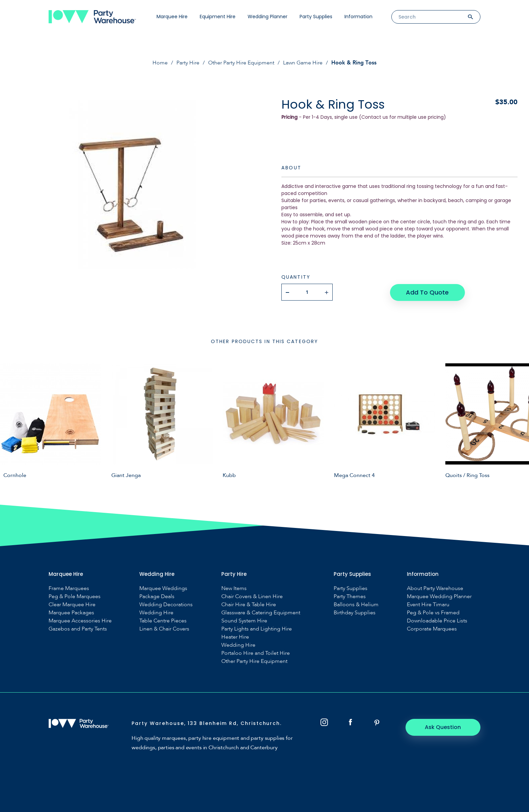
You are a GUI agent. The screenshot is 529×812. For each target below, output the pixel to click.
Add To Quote (427, 292)
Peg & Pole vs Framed (433, 612)
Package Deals (157, 596)
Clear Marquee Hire (72, 604)
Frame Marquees (69, 588)
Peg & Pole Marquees (75, 596)
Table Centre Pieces (163, 621)
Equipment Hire (218, 17)
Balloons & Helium (356, 604)
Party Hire (188, 63)
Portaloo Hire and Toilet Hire (256, 653)
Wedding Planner (268, 17)
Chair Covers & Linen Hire (252, 596)
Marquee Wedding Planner (439, 596)
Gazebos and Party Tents (78, 629)
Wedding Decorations (166, 604)
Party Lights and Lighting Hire (257, 629)
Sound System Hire (244, 621)
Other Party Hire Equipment (241, 63)
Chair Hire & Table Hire (249, 604)
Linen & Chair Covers (164, 629)
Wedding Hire (156, 612)
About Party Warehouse (435, 588)
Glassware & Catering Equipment (261, 612)
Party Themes (350, 596)
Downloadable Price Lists (437, 621)
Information (358, 17)
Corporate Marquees (432, 629)
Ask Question (443, 727)
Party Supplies (316, 17)
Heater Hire (235, 637)
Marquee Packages (71, 612)
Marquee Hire (172, 17)
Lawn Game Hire (303, 63)
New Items (234, 588)
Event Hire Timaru (428, 604)
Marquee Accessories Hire (80, 621)
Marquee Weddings (163, 588)
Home (160, 63)
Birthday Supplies (355, 612)
